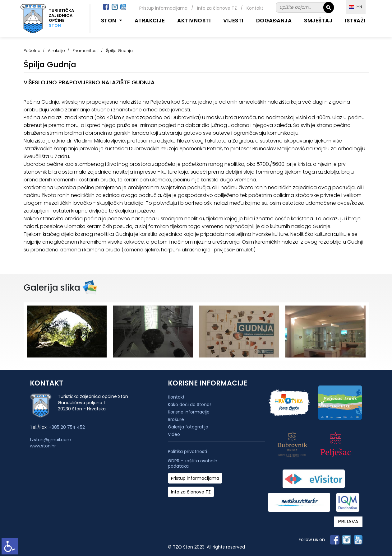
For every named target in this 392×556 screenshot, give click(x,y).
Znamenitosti (85, 51)
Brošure (176, 419)
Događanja (274, 21)
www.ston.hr (43, 446)
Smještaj (318, 21)
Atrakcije (150, 21)
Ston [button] (109, 21)
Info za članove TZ (217, 8)
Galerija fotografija (188, 427)
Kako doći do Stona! (189, 404)
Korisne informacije (189, 412)
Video (174, 434)
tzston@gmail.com (51, 440)
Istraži (355, 21)
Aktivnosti (194, 21)
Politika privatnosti (187, 452)
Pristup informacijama (163, 8)
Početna (32, 51)
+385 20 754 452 (67, 427)
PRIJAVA (348, 522)
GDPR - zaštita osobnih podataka (193, 464)
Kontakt (255, 8)
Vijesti (233, 21)
